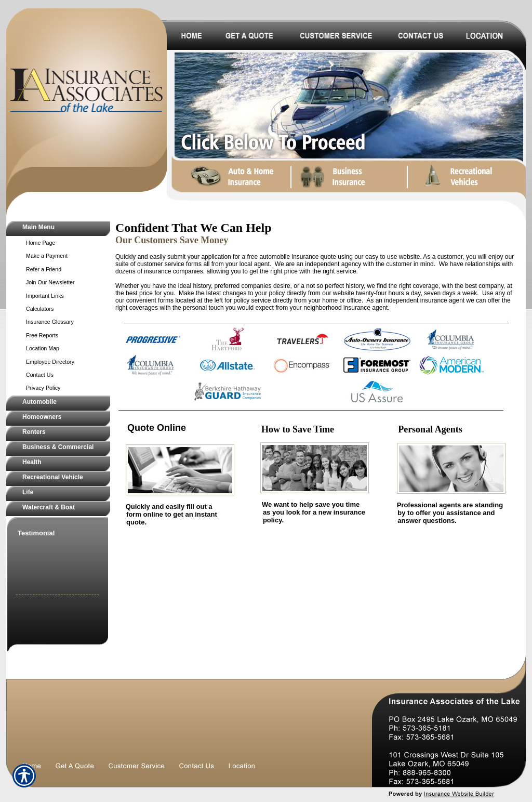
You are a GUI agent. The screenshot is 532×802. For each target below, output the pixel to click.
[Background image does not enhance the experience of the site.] (58, 228)
